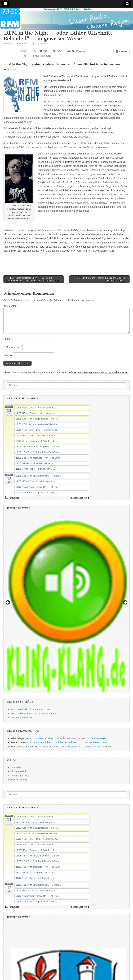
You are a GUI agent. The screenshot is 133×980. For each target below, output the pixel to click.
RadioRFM (11, 43)
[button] (13, 498)
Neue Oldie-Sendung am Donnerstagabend (34, 714)
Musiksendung (42, 56)
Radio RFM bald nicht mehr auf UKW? (31, 709)
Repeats (81, 51)
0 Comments (41, 43)
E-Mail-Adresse (13, 347)
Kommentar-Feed (20, 776)
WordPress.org (19, 780)
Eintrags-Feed (18, 771)
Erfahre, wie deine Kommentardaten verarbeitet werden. (99, 373)
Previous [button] (8, 603)
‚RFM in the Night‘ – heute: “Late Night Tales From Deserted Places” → (102, 279)
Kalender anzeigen (79, 498)
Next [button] (125, 603)
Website (8, 355)
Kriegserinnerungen (21, 718)
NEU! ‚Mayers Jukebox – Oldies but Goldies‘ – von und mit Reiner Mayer (67, 738)
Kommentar (11, 306)
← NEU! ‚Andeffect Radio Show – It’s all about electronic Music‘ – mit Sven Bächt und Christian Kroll (32, 279)
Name (8, 339)
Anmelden (16, 767)
